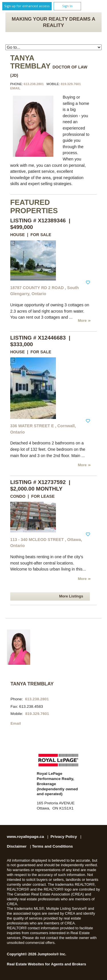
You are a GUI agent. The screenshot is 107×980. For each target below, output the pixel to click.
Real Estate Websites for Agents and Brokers (47, 964)
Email (15, 88)
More (83, 321)
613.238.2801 (34, 84)
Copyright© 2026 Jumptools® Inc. (37, 954)
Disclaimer (17, 846)
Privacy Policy (64, 837)
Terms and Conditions (52, 846)
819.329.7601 (71, 84)
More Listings (71, 596)
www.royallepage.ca (25, 837)
